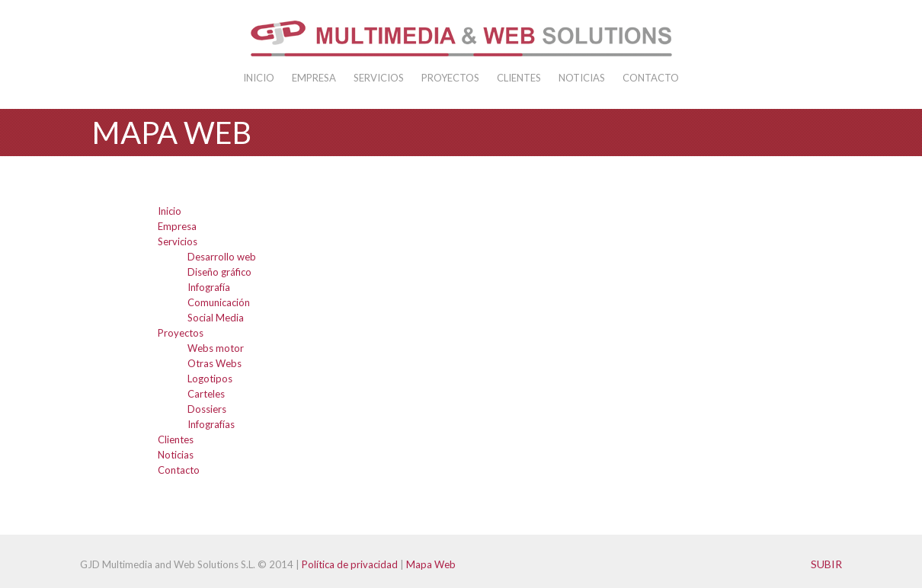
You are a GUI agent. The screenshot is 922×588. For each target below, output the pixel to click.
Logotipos (210, 379)
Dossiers (207, 409)
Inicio (259, 78)
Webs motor (216, 348)
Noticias (582, 78)
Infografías (211, 424)
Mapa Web (431, 564)
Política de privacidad (350, 564)
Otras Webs (214, 363)
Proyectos (450, 78)
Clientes (519, 78)
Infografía (209, 287)
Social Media (216, 318)
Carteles (206, 394)
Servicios (379, 78)
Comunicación (219, 302)
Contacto (651, 78)
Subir (826, 564)
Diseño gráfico (219, 272)
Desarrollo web (222, 257)
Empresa (314, 78)
